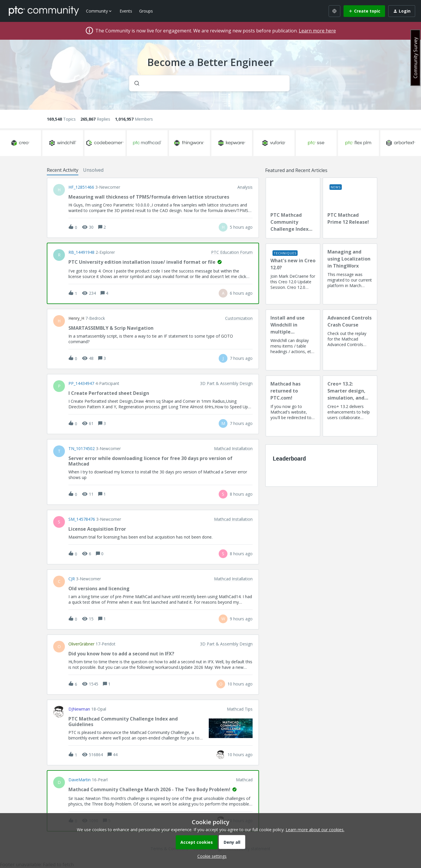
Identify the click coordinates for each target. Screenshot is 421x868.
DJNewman (79, 709)
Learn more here (317, 31)
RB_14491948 (81, 252)
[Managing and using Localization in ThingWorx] (350, 274)
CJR (72, 579)
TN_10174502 (82, 449)
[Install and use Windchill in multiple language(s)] (293, 340)
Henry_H (76, 318)
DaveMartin (80, 780)
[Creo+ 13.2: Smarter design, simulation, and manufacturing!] (350, 406)
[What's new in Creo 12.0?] (293, 274)
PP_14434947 (81, 383)
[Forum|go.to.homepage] (44, 11)
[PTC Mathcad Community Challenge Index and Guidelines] (293, 208)
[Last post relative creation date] (241, 227)
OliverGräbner (81, 644)
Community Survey (415, 58)
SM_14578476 (82, 519)
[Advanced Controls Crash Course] (350, 340)
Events (126, 11)
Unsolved (93, 170)
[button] (210, 856)
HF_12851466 (81, 187)
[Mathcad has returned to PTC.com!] (293, 406)
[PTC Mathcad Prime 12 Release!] (350, 208)
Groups (146, 11)
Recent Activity (63, 170)
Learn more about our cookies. (315, 830)
